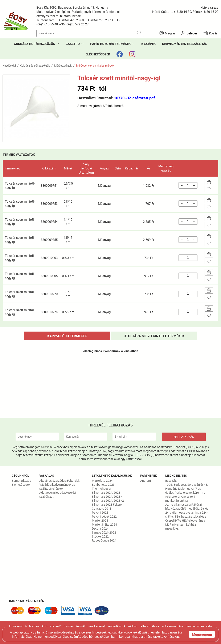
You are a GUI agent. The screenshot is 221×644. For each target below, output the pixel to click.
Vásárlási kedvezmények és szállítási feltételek (57, 487)
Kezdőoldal (9, 66)
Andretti (146, 481)
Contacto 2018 (102, 508)
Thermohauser (101, 489)
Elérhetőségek (21, 485)
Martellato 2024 (102, 481)
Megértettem (202, 635)
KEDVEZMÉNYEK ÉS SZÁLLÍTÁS (185, 44)
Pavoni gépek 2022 (104, 516)
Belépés (192, 33)
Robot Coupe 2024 (104, 540)
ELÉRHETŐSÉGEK (98, 54)
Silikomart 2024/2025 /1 (108, 496)
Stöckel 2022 (100, 536)
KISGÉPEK (149, 44)
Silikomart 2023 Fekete (107, 504)
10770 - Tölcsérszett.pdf (134, 98)
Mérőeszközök (63, 66)
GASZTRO (73, 44)
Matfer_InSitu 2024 (104, 524)
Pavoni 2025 (100, 512)
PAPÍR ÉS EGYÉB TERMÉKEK (110, 44)
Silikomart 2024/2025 (106, 493)
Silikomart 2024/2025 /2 (108, 500)
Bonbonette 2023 (103, 485)
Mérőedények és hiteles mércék (95, 66)
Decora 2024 (100, 528)
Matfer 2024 (100, 520)
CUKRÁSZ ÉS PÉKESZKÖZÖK (34, 44)
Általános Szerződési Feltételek (59, 481)
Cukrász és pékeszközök (35, 66)
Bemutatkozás (21, 481)
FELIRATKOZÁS (184, 437)
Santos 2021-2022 (104, 532)
